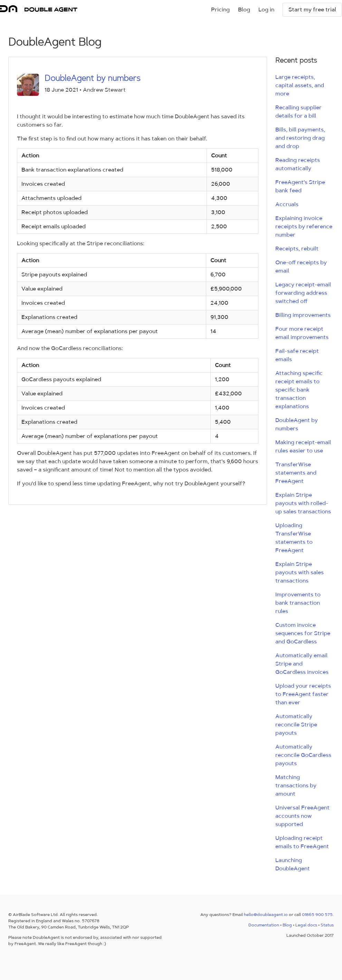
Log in (266, 10)
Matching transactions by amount (296, 785)
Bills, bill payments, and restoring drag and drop (300, 138)
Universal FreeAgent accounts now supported (302, 816)
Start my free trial (312, 10)
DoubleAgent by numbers (92, 78)
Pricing (220, 10)
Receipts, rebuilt (297, 249)
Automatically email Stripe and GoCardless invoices (302, 664)
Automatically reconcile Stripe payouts (296, 725)
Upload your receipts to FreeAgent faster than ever (303, 694)
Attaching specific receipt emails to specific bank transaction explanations (299, 390)
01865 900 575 (317, 915)
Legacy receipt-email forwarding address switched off (303, 293)
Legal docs (306, 925)
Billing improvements (303, 315)
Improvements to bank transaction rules (298, 603)
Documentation (264, 925)
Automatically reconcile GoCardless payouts (303, 755)
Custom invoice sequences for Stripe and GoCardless (303, 633)
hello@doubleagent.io (266, 915)
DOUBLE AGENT (51, 10)
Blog (244, 10)
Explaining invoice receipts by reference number (304, 226)
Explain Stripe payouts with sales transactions (300, 572)
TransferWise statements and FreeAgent (296, 473)
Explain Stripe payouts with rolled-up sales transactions (303, 503)
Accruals (287, 204)
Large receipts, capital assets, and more (300, 85)
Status (327, 925)
